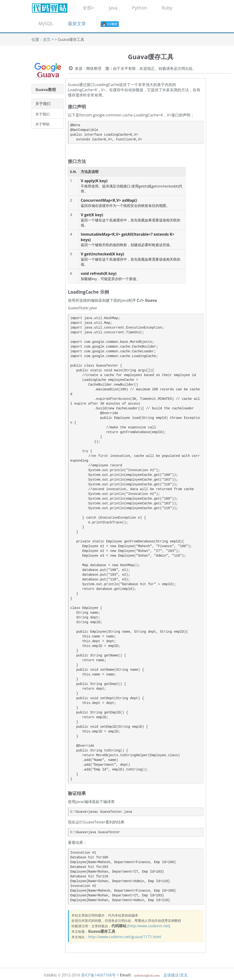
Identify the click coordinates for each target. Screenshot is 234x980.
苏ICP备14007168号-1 (100, 975)
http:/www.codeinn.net (149, 926)
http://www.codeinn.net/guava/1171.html (125, 937)
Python (139, 8)
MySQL (46, 23)
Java (113, 8)
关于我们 (42, 114)
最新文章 (77, 23)
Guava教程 (46, 89)
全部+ (88, 8)
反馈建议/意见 (176, 975)
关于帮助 (42, 124)
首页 (47, 39)
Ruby (167, 8)
